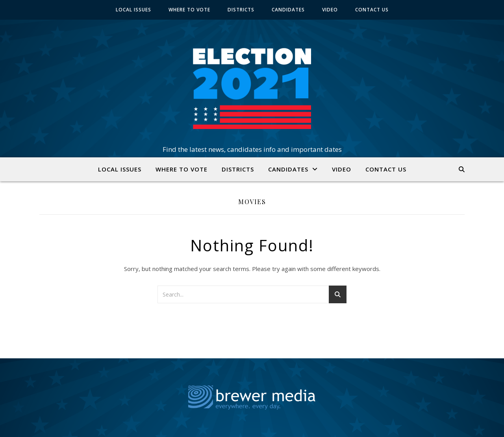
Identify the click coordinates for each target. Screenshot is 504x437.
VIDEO (330, 10)
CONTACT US (372, 10)
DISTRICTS (241, 10)
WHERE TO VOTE (189, 10)
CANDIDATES (288, 10)
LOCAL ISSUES (133, 10)
